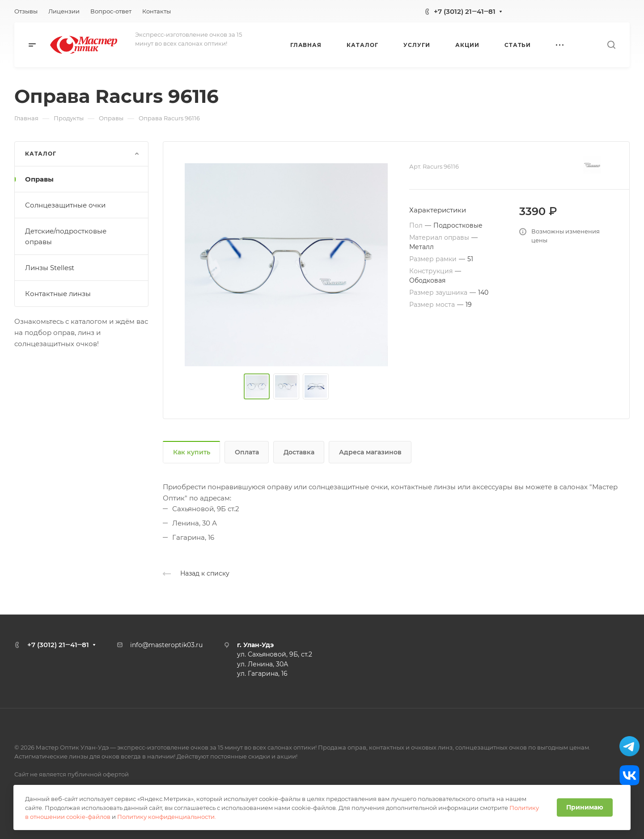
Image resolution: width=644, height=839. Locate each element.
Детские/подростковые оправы (66, 236)
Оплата (247, 452)
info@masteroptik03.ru (166, 645)
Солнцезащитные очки (65, 205)
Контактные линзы (58, 294)
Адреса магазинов (370, 452)
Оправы (39, 179)
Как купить (192, 452)
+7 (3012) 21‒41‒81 (465, 11)
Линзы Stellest (50, 268)
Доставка (299, 452)
